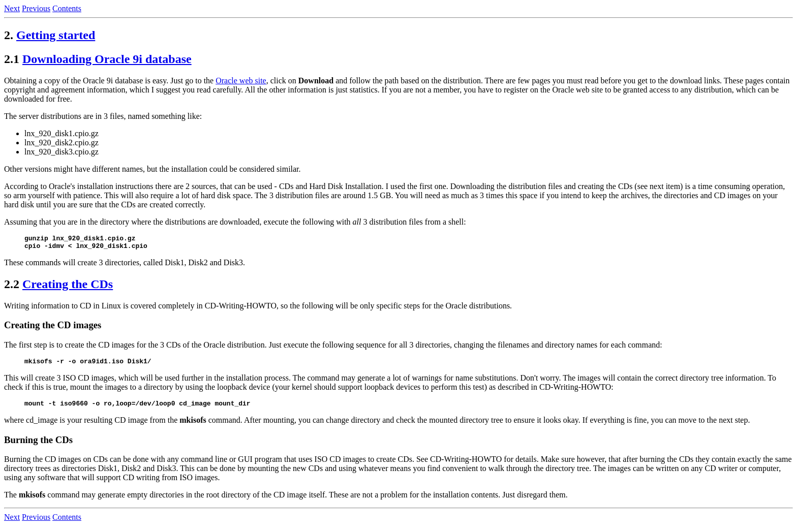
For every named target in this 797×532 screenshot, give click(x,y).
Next (12, 8)
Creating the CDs (68, 287)
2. (9, 35)
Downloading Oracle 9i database (107, 59)
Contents (67, 8)
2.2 (12, 287)
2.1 (12, 59)
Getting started (56, 35)
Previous (36, 8)
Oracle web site (241, 81)
